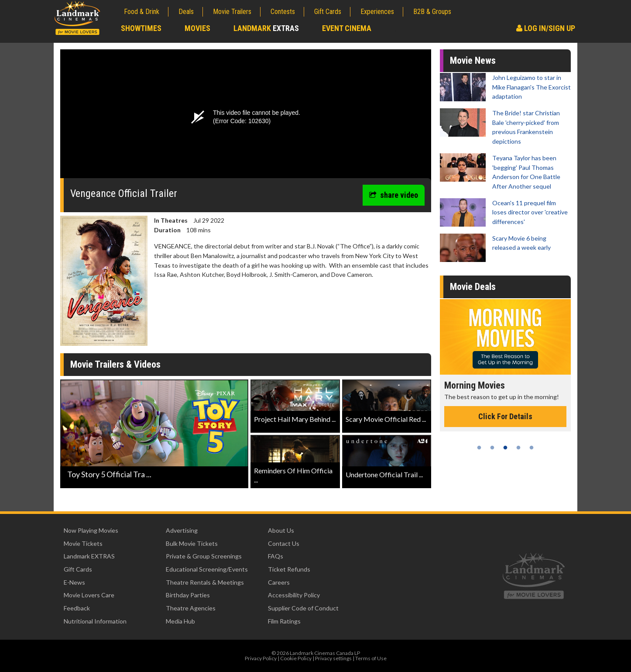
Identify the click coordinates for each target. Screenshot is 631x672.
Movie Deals (473, 287)
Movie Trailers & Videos (115, 364)
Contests (283, 12)
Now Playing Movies (91, 530)
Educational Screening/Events (207, 569)
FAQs (276, 556)
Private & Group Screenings (204, 556)
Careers (279, 582)
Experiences (377, 12)
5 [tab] (532, 448)
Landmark (266, 28)
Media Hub (180, 621)
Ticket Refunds (289, 569)
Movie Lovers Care (89, 595)
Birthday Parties (188, 595)
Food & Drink (142, 12)
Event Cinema (347, 28)
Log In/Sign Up (546, 28)
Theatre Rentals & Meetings (205, 582)
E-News (74, 582)
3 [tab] (505, 448)
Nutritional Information (95, 621)
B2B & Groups (432, 12)
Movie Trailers (232, 12)
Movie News (473, 60)
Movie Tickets (83, 543)
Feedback (77, 608)
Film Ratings (284, 621)
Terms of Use (371, 658)
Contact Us (284, 543)
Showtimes (141, 28)
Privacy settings (333, 658)
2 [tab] (492, 448)
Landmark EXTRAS (89, 556)
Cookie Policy (296, 658)
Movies (197, 28)
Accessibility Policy (294, 595)
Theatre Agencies (191, 608)
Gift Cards (328, 12)
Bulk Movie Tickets (192, 543)
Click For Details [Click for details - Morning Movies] (505, 416)
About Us (281, 530)
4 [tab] (518, 448)
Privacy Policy (261, 658)
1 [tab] (479, 448)
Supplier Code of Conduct (303, 608)
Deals (186, 12)
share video (394, 195)
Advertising (182, 530)
